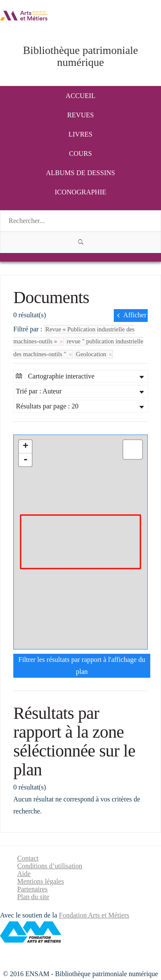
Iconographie (81, 192)
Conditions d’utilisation (50, 866)
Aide (24, 874)
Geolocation (94, 354)
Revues (80, 115)
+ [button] (26, 447)
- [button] (25, 460)
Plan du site (33, 897)
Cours (80, 153)
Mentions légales (41, 881)
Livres (81, 134)
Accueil (80, 96)
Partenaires (32, 889)
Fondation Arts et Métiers (94, 915)
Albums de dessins (80, 173)
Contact (28, 858)
